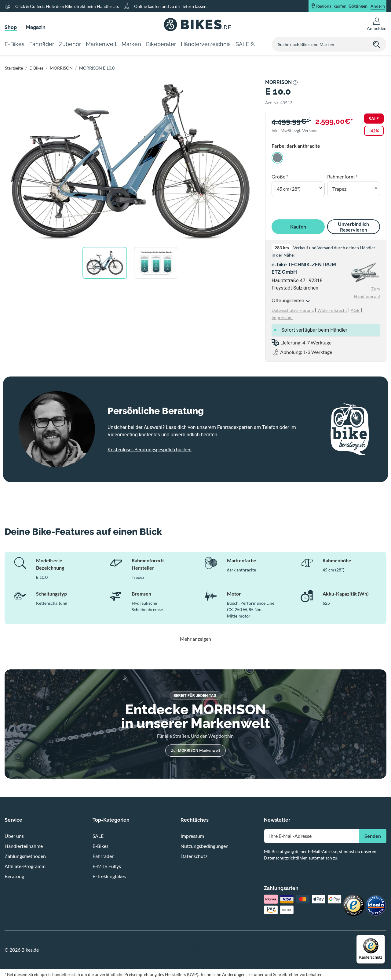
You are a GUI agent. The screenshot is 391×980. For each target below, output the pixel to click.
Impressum (192, 836)
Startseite (14, 68)
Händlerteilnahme (24, 846)
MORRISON (61, 68)
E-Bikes (36, 68)
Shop (11, 27)
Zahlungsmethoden (25, 856)
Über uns (14, 836)
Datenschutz (194, 856)
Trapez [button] (339, 189)
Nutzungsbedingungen (205, 846)
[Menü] (381, 939)
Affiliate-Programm (25, 866)
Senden (373, 836)
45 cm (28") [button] (289, 189)
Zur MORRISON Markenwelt (196, 750)
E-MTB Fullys (107, 866)
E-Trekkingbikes (109, 876)
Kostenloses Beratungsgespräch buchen (150, 449)
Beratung (14, 876)
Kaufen (298, 227)
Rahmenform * (342, 177)
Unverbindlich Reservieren (353, 227)
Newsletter (277, 820)
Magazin (36, 27)
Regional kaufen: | (351, 6)
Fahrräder (103, 856)
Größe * (280, 177)
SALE (98, 836)
